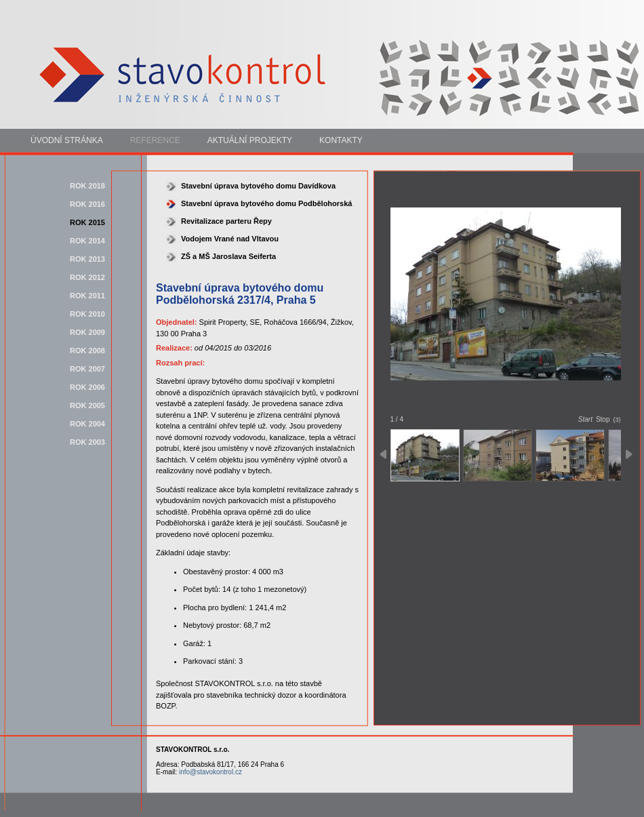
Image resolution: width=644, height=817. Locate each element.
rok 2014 (87, 241)
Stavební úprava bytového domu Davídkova (258, 186)
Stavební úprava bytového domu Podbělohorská (266, 203)
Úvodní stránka (67, 140)
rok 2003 (87, 442)
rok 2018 (87, 186)
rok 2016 (87, 204)
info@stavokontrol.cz (210, 772)
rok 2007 (87, 369)
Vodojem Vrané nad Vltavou (230, 239)
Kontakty (341, 140)
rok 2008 (87, 351)
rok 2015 (87, 222)
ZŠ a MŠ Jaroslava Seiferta (228, 256)
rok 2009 (87, 332)
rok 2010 (87, 314)
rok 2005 (87, 405)
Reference (155, 140)
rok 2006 (87, 387)
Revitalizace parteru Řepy (226, 221)
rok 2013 (87, 259)
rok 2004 (87, 424)
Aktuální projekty (250, 140)
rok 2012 (87, 277)
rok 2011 (87, 296)
